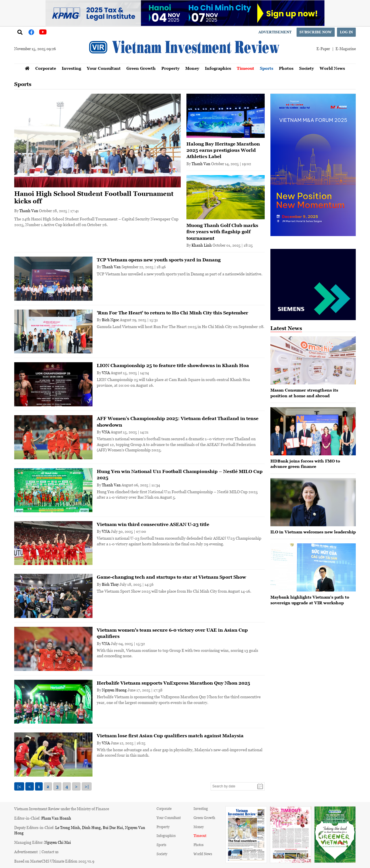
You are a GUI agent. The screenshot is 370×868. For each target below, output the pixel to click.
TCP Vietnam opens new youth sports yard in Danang (159, 260)
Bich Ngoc (110, 320)
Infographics (218, 68)
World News (332, 68)
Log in (346, 32)
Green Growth (141, 68)
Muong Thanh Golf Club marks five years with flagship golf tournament (222, 232)
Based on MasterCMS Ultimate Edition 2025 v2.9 (54, 861)
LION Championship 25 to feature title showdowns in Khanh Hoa (173, 365)
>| (87, 786)
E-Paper (323, 49)
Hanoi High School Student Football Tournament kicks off (94, 197)
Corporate (46, 68)
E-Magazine (346, 49)
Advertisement (275, 32)
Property (170, 68)
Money (192, 68)
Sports (267, 68)
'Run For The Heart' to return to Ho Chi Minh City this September (172, 313)
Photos (286, 68)
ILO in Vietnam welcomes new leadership (313, 532)
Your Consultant (104, 68)
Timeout (245, 68)
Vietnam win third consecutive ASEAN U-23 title (153, 524)
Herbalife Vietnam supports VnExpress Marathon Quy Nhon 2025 (173, 683)
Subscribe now (316, 32)
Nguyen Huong (114, 690)
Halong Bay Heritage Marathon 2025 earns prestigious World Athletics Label (223, 150)
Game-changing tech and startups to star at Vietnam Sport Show (171, 577)
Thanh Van (29, 211)
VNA (106, 373)
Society (307, 68)
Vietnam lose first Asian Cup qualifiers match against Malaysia (170, 736)
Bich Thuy (110, 584)
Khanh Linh (202, 245)
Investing (71, 68)
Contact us (50, 852)
